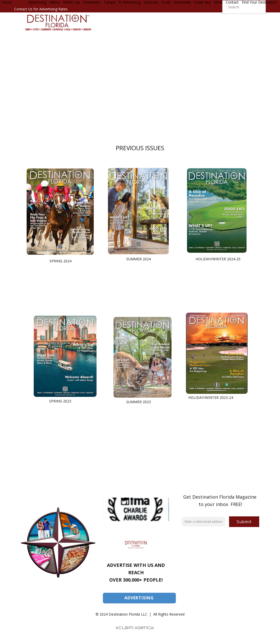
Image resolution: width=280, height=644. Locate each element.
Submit (244, 522)
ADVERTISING (139, 598)
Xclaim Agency (135, 628)
